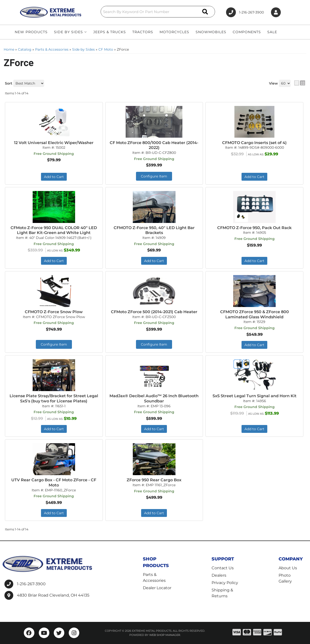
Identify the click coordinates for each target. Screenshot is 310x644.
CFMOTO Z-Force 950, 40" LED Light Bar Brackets (154, 230)
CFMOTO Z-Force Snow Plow (54, 312)
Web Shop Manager (165, 635)
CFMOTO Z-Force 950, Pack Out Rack (254, 228)
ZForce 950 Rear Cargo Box (154, 480)
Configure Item (154, 176)
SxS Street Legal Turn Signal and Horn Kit (255, 396)
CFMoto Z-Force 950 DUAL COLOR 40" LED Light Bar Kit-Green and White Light (54, 230)
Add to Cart (54, 177)
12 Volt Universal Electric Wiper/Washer (54, 143)
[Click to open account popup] (276, 12)
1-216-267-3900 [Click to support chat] (245, 12)
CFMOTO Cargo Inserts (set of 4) (254, 143)
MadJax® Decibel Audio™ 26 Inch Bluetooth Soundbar (154, 398)
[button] (158, 12)
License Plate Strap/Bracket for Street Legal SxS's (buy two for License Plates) (54, 398)
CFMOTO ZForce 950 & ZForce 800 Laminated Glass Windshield (255, 314)
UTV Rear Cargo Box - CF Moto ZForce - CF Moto (54, 483)
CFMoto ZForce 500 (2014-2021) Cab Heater (154, 312)
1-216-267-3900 (31, 584)
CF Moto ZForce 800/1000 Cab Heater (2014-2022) (154, 145)
